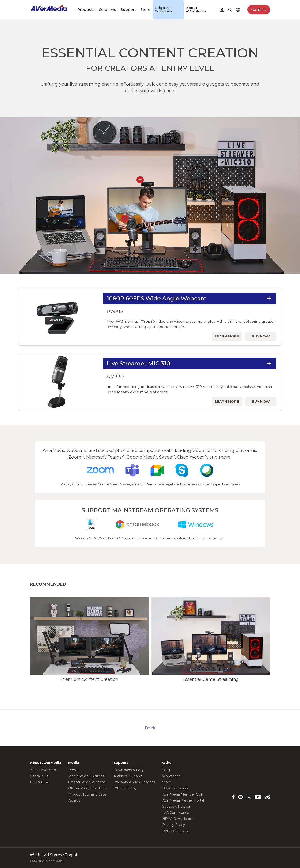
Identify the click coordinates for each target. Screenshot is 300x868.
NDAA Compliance (178, 819)
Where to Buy (125, 788)
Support (128, 9)
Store (146, 9)
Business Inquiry (176, 788)
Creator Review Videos (87, 782)
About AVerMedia (196, 9)
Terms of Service (176, 831)
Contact (259, 9)
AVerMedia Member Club (183, 794)
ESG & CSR (39, 782)
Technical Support (128, 776)
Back (150, 728)
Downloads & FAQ (128, 770)
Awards (74, 800)
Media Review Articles (86, 776)
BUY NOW (261, 336)
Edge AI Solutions (164, 9)
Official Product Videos (87, 788)
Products (86, 9)
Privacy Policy (174, 825)
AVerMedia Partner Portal (183, 800)
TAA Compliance (176, 813)
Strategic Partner (176, 807)
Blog (166, 770)
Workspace (171, 776)
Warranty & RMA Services (134, 782)
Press (73, 770)
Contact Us (39, 776)
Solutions (108, 9)
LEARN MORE (227, 336)
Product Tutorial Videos (87, 794)
